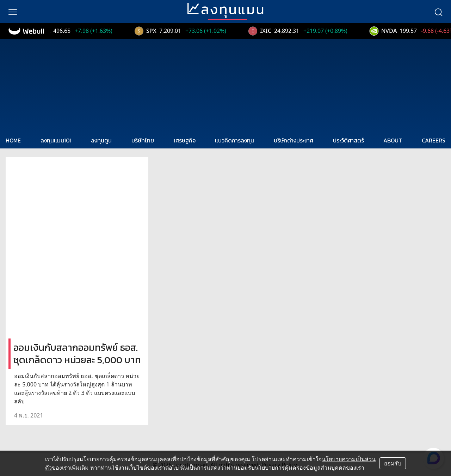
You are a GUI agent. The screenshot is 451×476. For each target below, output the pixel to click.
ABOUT (393, 140)
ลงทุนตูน (101, 140)
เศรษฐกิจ (185, 140)
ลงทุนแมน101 (56, 140)
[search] (438, 12)
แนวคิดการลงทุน (234, 140)
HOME (13, 140)
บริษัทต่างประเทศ (294, 140)
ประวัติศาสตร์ (348, 140)
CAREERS (434, 140)
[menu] (13, 12)
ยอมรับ (393, 463)
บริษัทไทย (143, 140)
